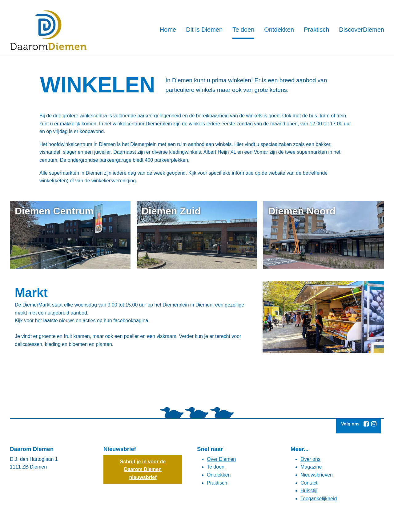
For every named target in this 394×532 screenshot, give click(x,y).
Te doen (216, 467)
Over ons (310, 459)
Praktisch (217, 483)
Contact (309, 483)
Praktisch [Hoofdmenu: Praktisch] (316, 30)
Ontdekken (219, 475)
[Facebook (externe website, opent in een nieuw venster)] (366, 424)
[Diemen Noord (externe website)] (324, 235)
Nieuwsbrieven (317, 475)
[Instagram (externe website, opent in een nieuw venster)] (374, 424)
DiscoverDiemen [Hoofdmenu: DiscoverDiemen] (362, 30)
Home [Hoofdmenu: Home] (168, 30)
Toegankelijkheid (319, 499)
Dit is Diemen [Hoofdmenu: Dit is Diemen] (204, 30)
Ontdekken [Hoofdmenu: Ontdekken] (279, 30)
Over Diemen (221, 459)
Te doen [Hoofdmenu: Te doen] (243, 30)
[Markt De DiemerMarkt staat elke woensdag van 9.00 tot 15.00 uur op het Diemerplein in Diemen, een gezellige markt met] (133, 317)
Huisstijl (309, 491)
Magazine (311, 467)
